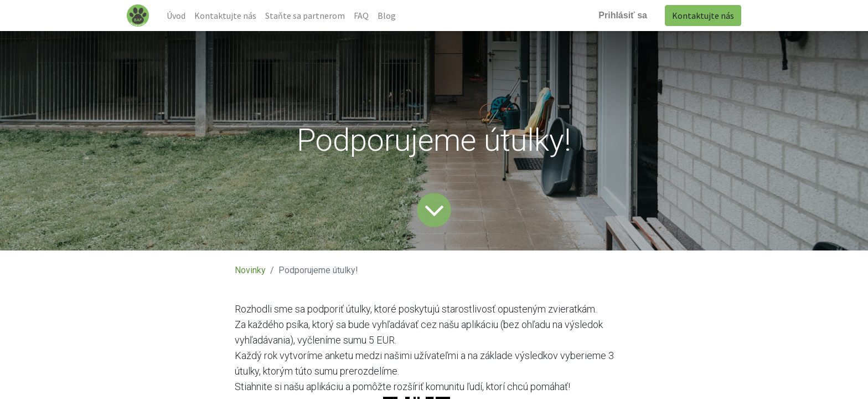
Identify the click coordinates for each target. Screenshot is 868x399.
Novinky (250, 270)
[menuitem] (176, 16)
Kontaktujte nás (703, 16)
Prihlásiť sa (623, 15)
